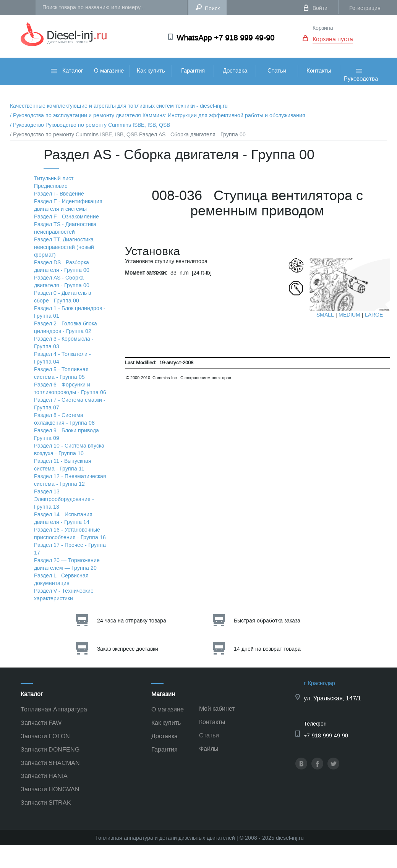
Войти (320, 8)
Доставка (235, 71)
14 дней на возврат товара (267, 649)
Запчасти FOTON (45, 736)
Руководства (361, 83)
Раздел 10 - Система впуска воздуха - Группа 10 (69, 450)
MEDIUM (349, 315)
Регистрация (365, 8)
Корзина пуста (333, 39)
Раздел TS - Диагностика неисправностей (65, 228)
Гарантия (193, 71)
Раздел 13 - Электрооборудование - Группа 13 (64, 499)
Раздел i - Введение (59, 194)
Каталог (67, 71)
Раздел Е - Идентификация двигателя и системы (68, 205)
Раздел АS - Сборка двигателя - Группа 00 (62, 282)
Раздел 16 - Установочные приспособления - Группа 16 (70, 534)
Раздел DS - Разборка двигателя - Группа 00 (62, 266)
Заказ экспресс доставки (128, 649)
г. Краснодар (319, 683)
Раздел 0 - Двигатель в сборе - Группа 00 (62, 297)
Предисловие (51, 186)
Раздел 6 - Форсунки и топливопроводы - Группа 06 (70, 389)
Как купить (151, 71)
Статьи (277, 71)
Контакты (319, 71)
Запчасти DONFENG (50, 749)
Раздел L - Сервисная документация (61, 579)
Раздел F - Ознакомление (66, 217)
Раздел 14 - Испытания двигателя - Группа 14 (63, 518)
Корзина (323, 28)
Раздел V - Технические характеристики (64, 595)
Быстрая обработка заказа (267, 621)
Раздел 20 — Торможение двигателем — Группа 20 (67, 564)
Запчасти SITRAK (46, 803)
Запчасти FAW (41, 723)
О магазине (109, 71)
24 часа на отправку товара (132, 621)
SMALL (325, 315)
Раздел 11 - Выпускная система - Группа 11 (63, 465)
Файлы (209, 749)
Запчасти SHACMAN (50, 763)
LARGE (374, 315)
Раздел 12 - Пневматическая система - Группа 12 (70, 480)
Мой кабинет (217, 709)
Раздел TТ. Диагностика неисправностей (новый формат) (64, 247)
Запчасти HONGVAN (50, 789)
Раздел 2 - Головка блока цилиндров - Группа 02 (66, 327)
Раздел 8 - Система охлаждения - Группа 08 (64, 419)
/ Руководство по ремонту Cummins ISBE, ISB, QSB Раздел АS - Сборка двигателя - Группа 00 (128, 135)
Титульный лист (54, 179)
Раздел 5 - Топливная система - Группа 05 (61, 373)
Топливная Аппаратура (54, 709)
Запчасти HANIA (44, 776)
